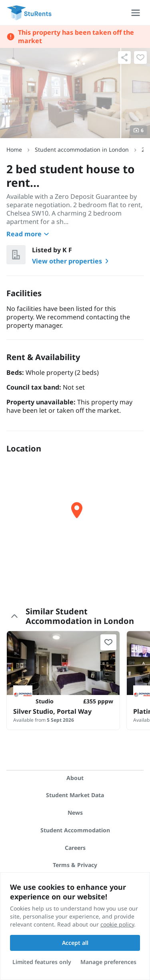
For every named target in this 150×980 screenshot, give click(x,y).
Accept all (75, 943)
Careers (75, 848)
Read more (29, 234)
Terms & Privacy (75, 865)
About (75, 778)
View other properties (72, 261)
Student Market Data (75, 795)
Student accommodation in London (82, 149)
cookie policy (117, 924)
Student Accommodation (75, 830)
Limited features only (42, 962)
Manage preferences (108, 962)
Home (14, 149)
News (75, 813)
